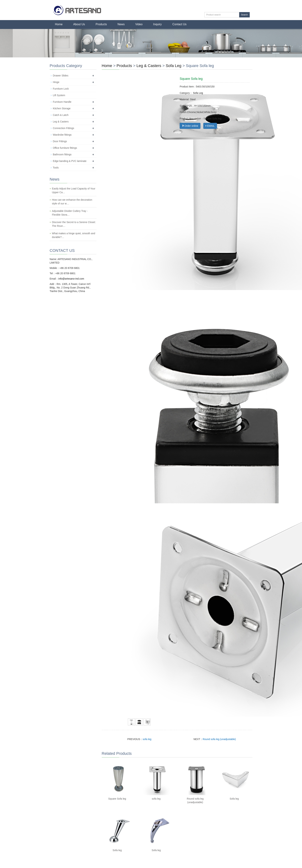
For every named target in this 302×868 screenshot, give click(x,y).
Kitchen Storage (62, 108)
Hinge (56, 82)
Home (59, 24)
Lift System (59, 95)
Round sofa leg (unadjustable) (219, 739)
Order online (190, 126)
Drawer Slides (61, 76)
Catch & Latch (61, 115)
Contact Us (179, 24)
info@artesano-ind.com (71, 279)
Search (244, 15)
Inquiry (157, 24)
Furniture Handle (62, 102)
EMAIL (210, 126)
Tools (56, 168)
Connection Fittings (63, 128)
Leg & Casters (149, 66)
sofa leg (147, 739)
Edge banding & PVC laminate (70, 161)
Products (101, 24)
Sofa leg (234, 799)
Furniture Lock (61, 89)
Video (139, 24)
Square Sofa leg (117, 799)
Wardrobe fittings (62, 135)
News (121, 24)
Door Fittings (60, 141)
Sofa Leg (174, 66)
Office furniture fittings (65, 148)
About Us (79, 24)
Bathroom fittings (62, 154)
